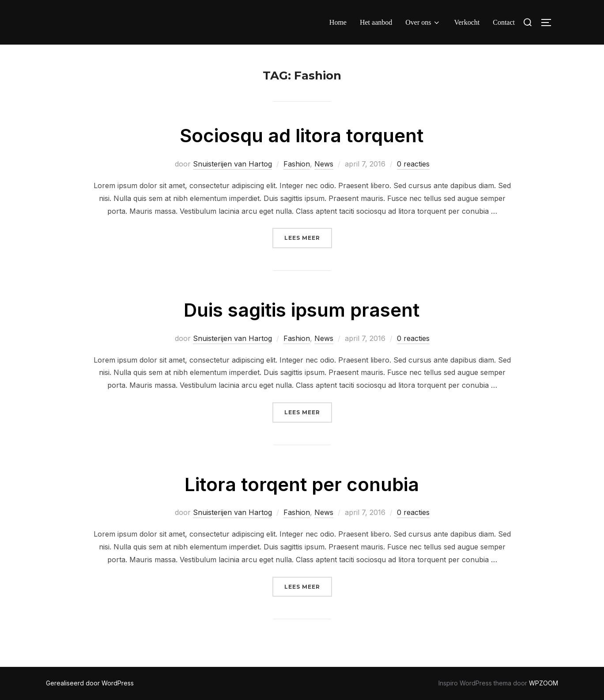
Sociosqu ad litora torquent (302, 135)
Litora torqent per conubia (302, 484)
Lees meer (308, 237)
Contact (504, 22)
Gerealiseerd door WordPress (90, 683)
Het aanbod (376, 22)
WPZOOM (544, 683)
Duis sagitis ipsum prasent (302, 310)
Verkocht (467, 22)
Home (338, 22)
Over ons (423, 23)
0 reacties (413, 164)
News (324, 164)
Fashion (297, 164)
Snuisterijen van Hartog (232, 164)
